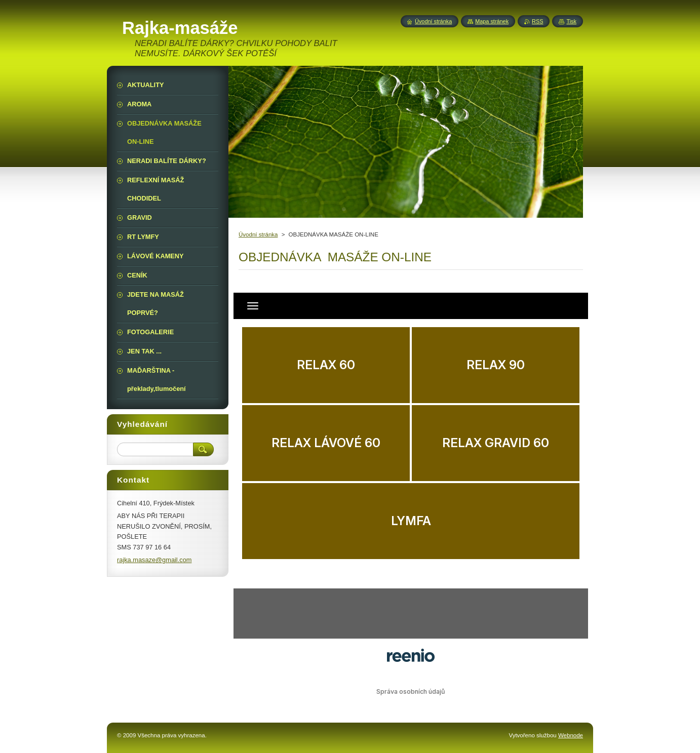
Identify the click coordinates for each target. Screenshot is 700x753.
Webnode (571, 735)
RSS (537, 21)
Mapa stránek (492, 21)
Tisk (571, 21)
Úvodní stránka (258, 234)
